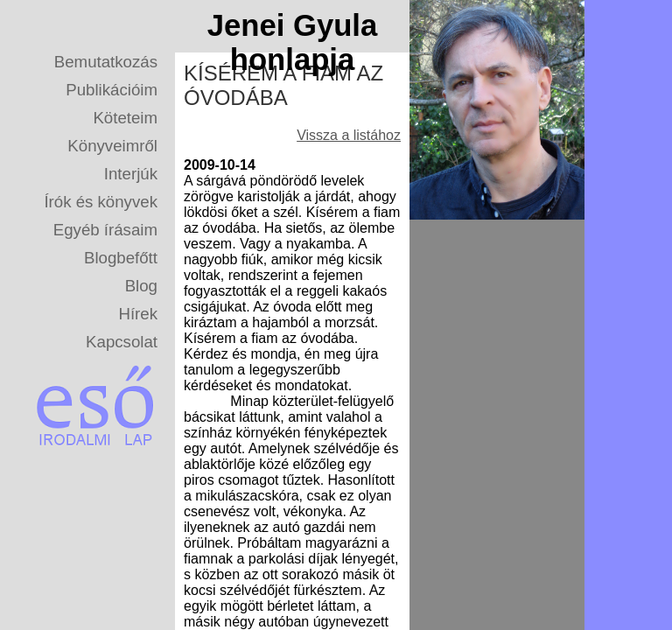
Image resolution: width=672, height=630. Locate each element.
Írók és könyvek (101, 202)
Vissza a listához (349, 135)
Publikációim (112, 90)
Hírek (138, 314)
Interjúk (131, 174)
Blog (141, 286)
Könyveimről (112, 146)
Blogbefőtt (121, 258)
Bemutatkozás (106, 62)
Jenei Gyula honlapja (293, 42)
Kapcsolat (122, 342)
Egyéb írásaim (105, 230)
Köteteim (125, 118)
